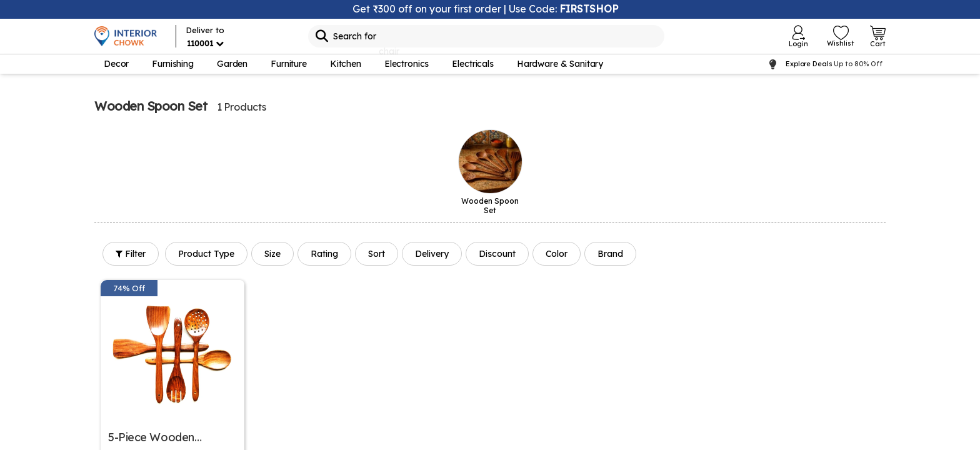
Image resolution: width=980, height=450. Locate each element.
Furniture (289, 64)
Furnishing (173, 64)
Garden (232, 64)
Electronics (407, 64)
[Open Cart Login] (878, 36)
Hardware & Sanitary (560, 64)
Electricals (472, 64)
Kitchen (346, 64)
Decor (116, 64)
